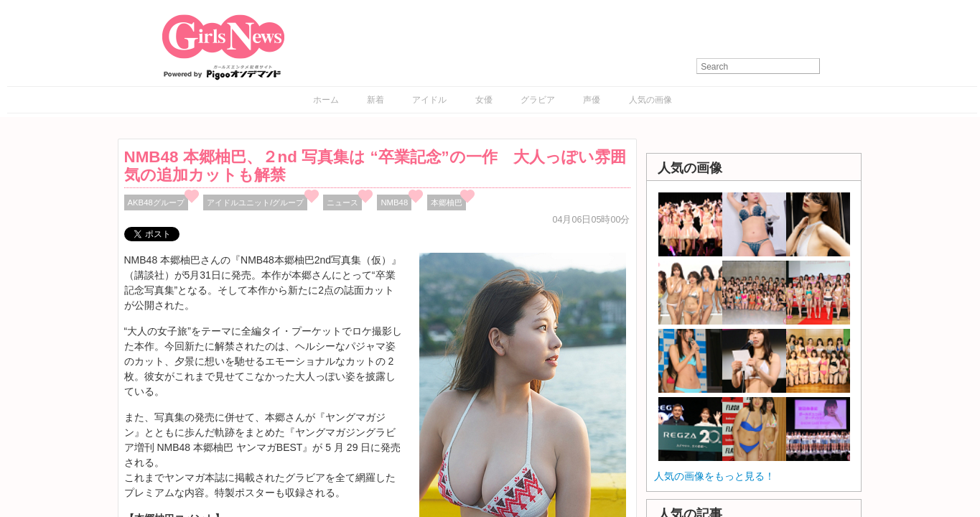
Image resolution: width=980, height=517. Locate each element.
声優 (592, 100)
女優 (484, 100)
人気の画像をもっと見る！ (714, 476)
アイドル (429, 100)
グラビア (538, 100)
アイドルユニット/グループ (255, 202)
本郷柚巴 (447, 202)
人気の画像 (650, 100)
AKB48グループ (156, 202)
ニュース (342, 202)
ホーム (326, 100)
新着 (375, 100)
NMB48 (394, 202)
